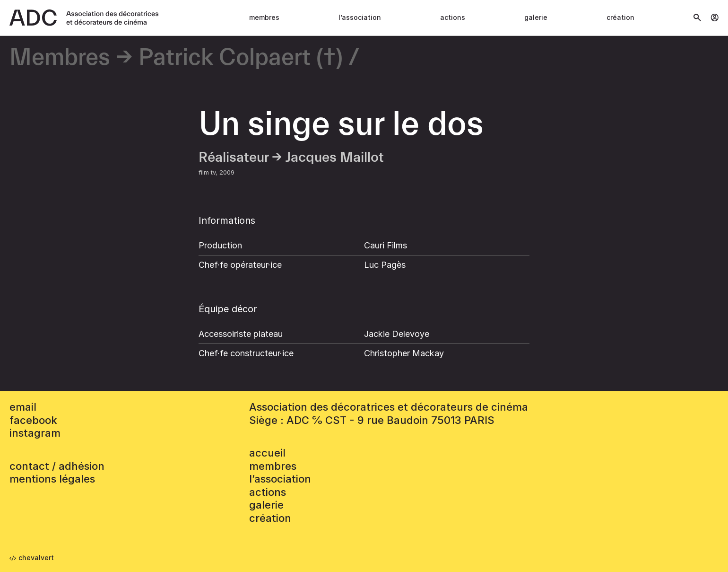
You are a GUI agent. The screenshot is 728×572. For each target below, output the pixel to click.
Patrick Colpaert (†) (241, 58)
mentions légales (52, 479)
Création (620, 17)
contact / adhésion (57, 466)
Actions (453, 17)
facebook (33, 420)
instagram (35, 433)
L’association (360, 17)
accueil (267, 453)
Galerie (536, 17)
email (23, 407)
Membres (264, 17)
